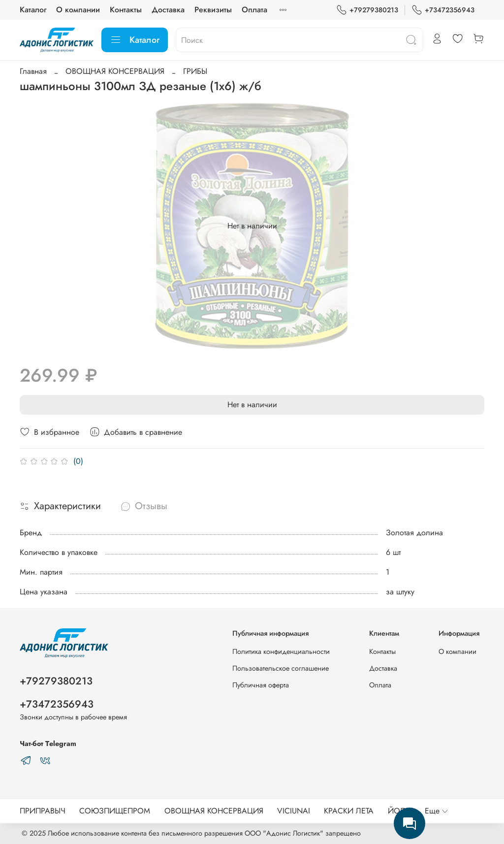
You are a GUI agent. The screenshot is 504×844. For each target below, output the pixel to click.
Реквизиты (213, 10)
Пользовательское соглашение (281, 668)
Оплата (254, 10)
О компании (78, 10)
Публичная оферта (261, 685)
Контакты (126, 10)
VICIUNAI (294, 811)
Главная (33, 71)
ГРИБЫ (195, 71)
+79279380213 (367, 10)
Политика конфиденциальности (281, 651)
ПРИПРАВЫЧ (43, 811)
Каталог (33, 10)
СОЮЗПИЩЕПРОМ (115, 811)
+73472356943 (443, 10)
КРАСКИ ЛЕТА (349, 811)
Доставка (168, 10)
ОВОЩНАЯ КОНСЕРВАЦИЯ (115, 71)
